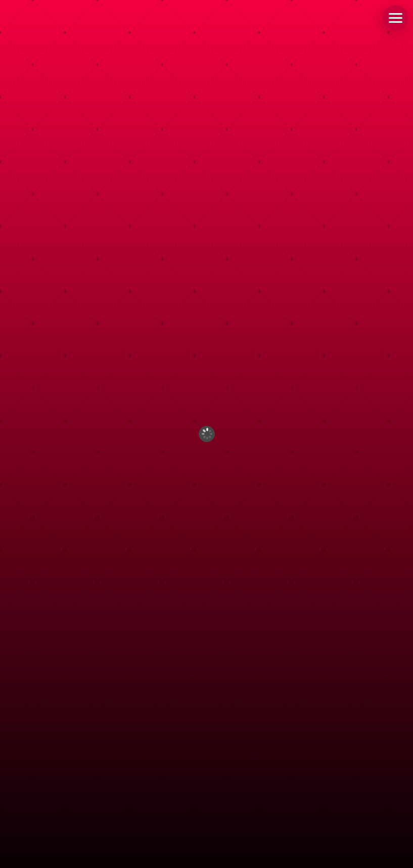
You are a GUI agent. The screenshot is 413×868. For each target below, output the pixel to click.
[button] (395, 18)
